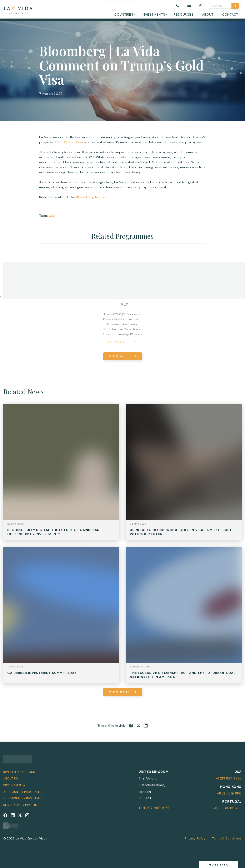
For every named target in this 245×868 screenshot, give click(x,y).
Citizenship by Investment (24, 798)
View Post (61, 475)
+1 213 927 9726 (229, 778)
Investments (154, 14)
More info (219, 865)
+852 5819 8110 (229, 793)
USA (52, 216)
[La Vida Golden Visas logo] (18, 9)
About (208, 14)
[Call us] (177, 6)
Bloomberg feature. (92, 197)
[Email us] (189, 6)
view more (120, 692)
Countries (124, 14)
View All (118, 356)
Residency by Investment (23, 805)
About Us (11, 778)
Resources (184, 14)
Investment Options (19, 772)
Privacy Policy (195, 838)
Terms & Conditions (227, 838)
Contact (230, 14)
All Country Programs (22, 792)
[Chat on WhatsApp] (201, 6)
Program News (15, 785)
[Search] (235, 6)
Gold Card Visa (70, 142)
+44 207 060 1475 (154, 808)
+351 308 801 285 (227, 808)
